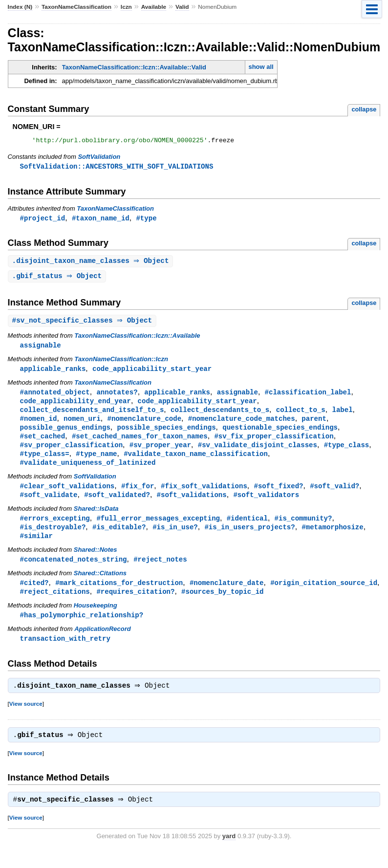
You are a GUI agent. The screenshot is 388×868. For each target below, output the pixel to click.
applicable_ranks (53, 373)
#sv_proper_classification (71, 453)
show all (261, 67)
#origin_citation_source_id (324, 595)
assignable (41, 349)
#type (146, 220)
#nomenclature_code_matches (242, 425)
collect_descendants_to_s (220, 416)
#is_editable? (119, 538)
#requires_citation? (135, 604)
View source (26, 719)
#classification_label (308, 397)
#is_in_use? (175, 538)
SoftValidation (99, 158)
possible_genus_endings (65, 434)
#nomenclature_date (227, 595)
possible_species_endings (166, 434)
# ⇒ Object (84, 324)
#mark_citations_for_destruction (119, 595)
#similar (36, 547)
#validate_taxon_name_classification (196, 462)
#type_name (96, 462)
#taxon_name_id (101, 220)
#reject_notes (160, 571)
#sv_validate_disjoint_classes (258, 453)
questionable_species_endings (280, 434)
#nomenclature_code (145, 425)
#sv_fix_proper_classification (274, 444)
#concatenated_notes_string (74, 571)
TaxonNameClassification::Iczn (121, 363)
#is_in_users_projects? (249, 538)
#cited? (34, 595)
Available (154, 7)
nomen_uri (82, 425)
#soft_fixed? (278, 495)
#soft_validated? (117, 505)
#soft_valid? (334, 495)
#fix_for (138, 495)
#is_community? (303, 529)
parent (314, 425)
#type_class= (45, 462)
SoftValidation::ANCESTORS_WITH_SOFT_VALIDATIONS (117, 168)
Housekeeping (96, 618)
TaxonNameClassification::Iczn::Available (137, 339)
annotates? (117, 397)
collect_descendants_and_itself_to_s (92, 416)
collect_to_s (301, 416)
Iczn (126, 7)
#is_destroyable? (53, 538)
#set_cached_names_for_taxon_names (140, 444)
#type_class (347, 453)
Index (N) (20, 7)
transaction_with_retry (65, 652)
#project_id (43, 220)
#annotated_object (55, 397)
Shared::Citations (100, 585)
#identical (247, 529)
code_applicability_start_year (152, 373)
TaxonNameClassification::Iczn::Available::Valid (134, 67)
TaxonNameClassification (76, 7)
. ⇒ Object (92, 264)
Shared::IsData (96, 519)
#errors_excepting (55, 529)
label (342, 416)
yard (229, 853)
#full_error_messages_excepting (158, 529)
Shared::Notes (96, 561)
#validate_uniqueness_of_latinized (88, 471)
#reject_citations (55, 604)
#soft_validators (266, 505)
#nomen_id (39, 425)
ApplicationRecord (103, 642)
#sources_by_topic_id (222, 604)
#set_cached (43, 444)
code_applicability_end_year (75, 406)
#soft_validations (192, 505)
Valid (182, 7)
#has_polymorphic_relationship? (82, 628)
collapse (364, 109)
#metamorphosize (332, 538)
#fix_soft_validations (204, 495)
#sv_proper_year (160, 453)
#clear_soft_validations (67, 495)
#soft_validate (49, 505)
